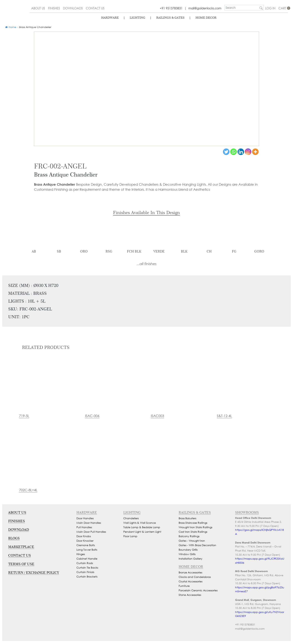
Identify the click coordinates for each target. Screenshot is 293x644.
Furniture (184, 586)
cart (283, 8)
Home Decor (206, 18)
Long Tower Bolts (87, 550)
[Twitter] (226, 152)
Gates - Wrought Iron (192, 541)
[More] (255, 152)
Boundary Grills (188, 550)
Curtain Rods (85, 563)
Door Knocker (85, 541)
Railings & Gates (170, 18)
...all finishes (147, 264)
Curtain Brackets (87, 576)
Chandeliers (131, 518)
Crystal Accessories (191, 581)
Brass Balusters (187, 518)
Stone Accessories (190, 595)
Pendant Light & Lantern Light (142, 532)
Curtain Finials (85, 572)
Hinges (81, 554)
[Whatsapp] (233, 152)
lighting (137, 18)
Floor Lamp (130, 536)
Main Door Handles (89, 523)
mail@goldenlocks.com (205, 8)
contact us (95, 8)
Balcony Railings (189, 536)
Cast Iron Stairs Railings (193, 532)
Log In (270, 8)
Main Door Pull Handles (91, 532)
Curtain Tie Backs (87, 568)
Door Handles (85, 518)
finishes (54, 8)
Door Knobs (84, 536)
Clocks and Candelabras (195, 577)
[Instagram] (248, 152)
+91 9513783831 (171, 8)
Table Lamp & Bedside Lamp (142, 527)
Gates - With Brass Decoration (197, 545)
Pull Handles (84, 527)
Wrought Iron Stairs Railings (195, 527)
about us (38, 8)
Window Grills (187, 554)
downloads (73, 8)
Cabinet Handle (87, 559)
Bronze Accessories (190, 572)
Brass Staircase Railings (193, 523)
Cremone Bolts (86, 545)
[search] (242, 8)
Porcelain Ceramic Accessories (198, 590)
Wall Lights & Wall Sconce (140, 523)
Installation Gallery (191, 559)
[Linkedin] (241, 152)
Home (11, 27)
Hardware (110, 18)
